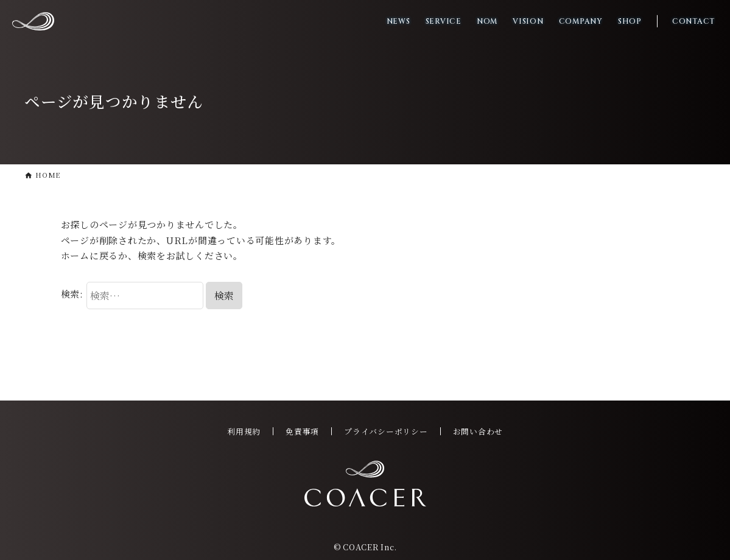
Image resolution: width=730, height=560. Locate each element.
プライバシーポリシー (386, 431)
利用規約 (244, 431)
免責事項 (302, 431)
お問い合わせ (478, 431)
